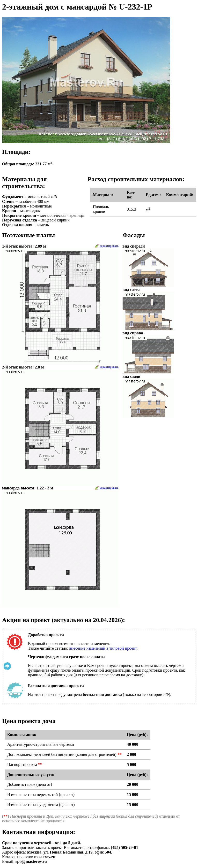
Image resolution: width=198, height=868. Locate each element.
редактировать (109, 246)
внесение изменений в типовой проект (103, 648)
